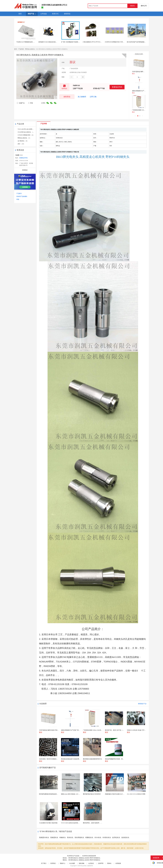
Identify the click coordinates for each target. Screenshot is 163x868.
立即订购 (93, 97)
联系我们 (53, 863)
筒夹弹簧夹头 (79, 838)
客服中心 (63, 863)
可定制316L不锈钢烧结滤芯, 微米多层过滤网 (30, 42)
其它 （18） (21, 144)
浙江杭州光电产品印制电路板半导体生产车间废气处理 (143, 42)
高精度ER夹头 (44, 838)
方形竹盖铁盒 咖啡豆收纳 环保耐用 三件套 (145, 72)
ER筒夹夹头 (107, 838)
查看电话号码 (117, 87)
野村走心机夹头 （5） (24, 138)
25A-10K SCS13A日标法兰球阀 (136, 794)
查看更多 (25, 170)
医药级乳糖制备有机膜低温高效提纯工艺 (51, 794)
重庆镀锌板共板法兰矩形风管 (92, 794)
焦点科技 (84, 866)
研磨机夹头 (89, 838)
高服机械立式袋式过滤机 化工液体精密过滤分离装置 (121, 794)
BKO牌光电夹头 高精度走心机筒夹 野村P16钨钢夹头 (84, 858)
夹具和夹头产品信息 (73, 856)
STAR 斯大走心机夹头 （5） (26, 132)
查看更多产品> (142, 704)
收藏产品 (21, 103)
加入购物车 (82, 97)
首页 (16, 49)
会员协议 (91, 863)
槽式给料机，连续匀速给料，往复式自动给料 (97, 823)
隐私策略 (82, 863)
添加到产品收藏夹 (22, 196)
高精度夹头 (54, 838)
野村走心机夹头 (30, 49)
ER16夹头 (98, 838)
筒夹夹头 (70, 838)
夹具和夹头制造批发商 (89, 856)
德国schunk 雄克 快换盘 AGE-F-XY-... (72, 794)
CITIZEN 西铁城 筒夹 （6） (26, 135)
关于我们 (44, 863)
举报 (30, 103)
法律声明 (101, 863)
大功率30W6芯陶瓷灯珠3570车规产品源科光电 (119, 42)
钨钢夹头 (63, 838)
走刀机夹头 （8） (23, 141)
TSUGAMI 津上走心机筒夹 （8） (28, 129)
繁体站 (109, 863)
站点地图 (72, 863)
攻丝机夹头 (125, 838)
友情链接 (118, 863)
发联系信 (67, 97)
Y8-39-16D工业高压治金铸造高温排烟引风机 (74, 823)
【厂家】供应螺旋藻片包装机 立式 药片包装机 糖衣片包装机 (79, 42)
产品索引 (19, 193)
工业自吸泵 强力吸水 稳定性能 (48, 823)
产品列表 (21, 49)
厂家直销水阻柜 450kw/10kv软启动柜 (143, 110)
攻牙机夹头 (116, 838)
